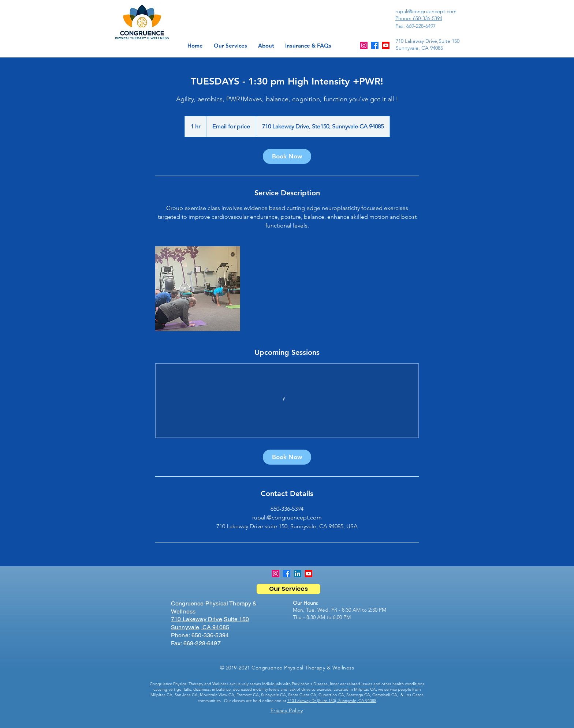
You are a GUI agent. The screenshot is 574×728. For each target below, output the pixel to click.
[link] (287, 156)
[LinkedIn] (298, 574)
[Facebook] (375, 45)
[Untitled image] (198, 289)
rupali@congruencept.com (426, 11)
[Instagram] (364, 45)
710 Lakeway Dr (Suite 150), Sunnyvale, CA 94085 (332, 701)
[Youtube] (386, 45)
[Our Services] (288, 589)
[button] (266, 46)
